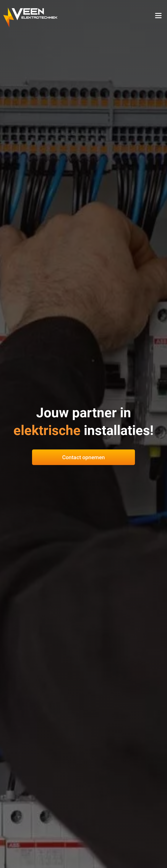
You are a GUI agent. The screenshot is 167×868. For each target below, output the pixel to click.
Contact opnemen (83, 457)
